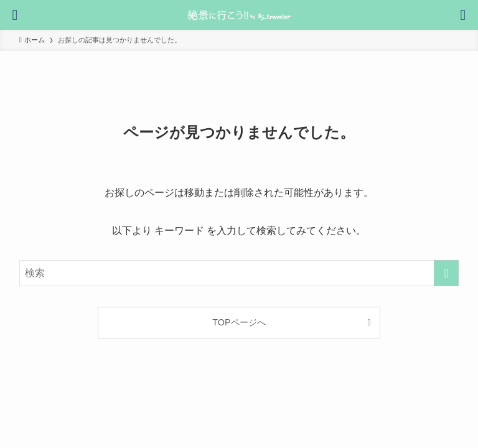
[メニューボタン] (463, 15)
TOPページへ (239, 322)
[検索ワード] (239, 273)
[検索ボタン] (15, 15)
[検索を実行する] (446, 273)
